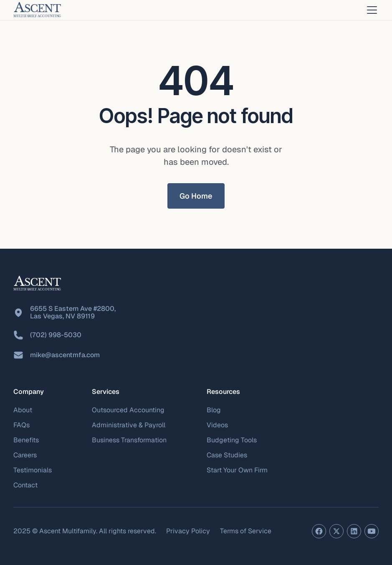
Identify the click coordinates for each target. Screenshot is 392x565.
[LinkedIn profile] (354, 531)
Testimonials (33, 470)
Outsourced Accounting (128, 410)
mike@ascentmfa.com (65, 355)
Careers (25, 455)
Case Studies (227, 455)
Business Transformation (129, 440)
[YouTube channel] (372, 531)
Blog (214, 410)
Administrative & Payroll (129, 425)
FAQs (21, 425)
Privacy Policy (188, 531)
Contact (25, 485)
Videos (217, 425)
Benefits (26, 440)
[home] (37, 10)
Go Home (196, 196)
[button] (370, 10)
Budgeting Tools (232, 440)
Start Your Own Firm (237, 470)
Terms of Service (246, 531)
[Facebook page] (319, 531)
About (23, 410)
